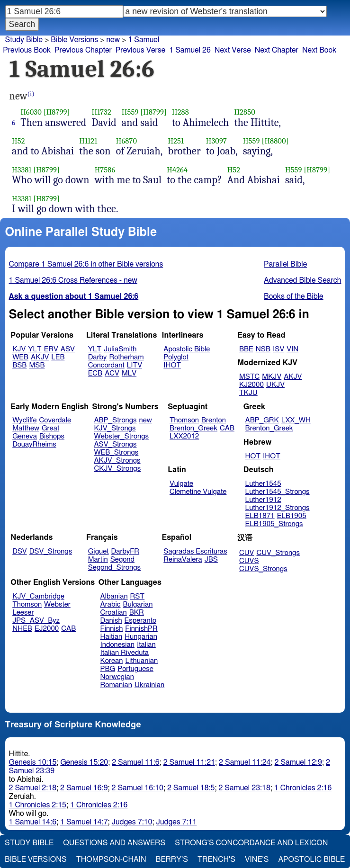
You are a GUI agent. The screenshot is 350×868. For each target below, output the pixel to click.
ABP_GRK (262, 420)
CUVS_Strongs (263, 569)
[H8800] (275, 141)
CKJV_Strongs (117, 469)
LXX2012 (184, 436)
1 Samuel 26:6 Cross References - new (73, 280)
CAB (227, 428)
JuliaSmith (120, 349)
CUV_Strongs (278, 553)
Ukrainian (149, 685)
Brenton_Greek (193, 428)
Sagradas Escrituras (195, 551)
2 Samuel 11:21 (189, 762)
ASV (68, 349)
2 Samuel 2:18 (33, 788)
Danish (111, 621)
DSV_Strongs (51, 551)
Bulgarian (138, 604)
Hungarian (141, 637)
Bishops (52, 436)
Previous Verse (140, 50)
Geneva (25, 436)
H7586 (105, 170)
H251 (176, 141)
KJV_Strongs (115, 428)
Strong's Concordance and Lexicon (251, 843)
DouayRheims (34, 444)
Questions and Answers (114, 843)
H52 (18, 141)
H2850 (244, 112)
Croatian (114, 613)
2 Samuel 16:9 (84, 788)
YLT (35, 349)
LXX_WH (296, 420)
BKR (137, 613)
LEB (58, 357)
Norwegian (117, 677)
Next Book (319, 50)
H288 (180, 112)
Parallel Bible (285, 264)
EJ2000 (47, 629)
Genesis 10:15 (33, 762)
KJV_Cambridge (38, 596)
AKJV (40, 357)
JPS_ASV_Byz (36, 621)
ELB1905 (292, 516)
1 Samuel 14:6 (33, 822)
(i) (31, 94)
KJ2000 (251, 385)
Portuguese (135, 669)
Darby (98, 357)
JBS (211, 559)
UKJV (275, 385)
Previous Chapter (83, 50)
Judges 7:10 (132, 822)
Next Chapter (277, 50)
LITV (135, 365)
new (146, 420)
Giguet (99, 551)
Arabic (111, 604)
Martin (98, 559)
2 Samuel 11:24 (245, 762)
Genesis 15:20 (84, 762)
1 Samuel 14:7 (84, 822)
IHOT (172, 365)
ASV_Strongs (115, 444)
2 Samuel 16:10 (138, 788)
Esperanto (141, 621)
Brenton (214, 420)
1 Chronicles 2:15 (38, 805)
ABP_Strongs (115, 420)
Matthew (26, 428)
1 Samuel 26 (190, 50)
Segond (122, 559)
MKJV (272, 377)
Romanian (116, 685)
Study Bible (24, 40)
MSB (37, 365)
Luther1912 (263, 500)
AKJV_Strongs (117, 461)
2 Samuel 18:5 (191, 788)
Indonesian (118, 645)
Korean (112, 661)
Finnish (112, 629)
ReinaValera (183, 559)
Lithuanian (141, 661)
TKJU (248, 393)
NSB (263, 349)
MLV (129, 373)
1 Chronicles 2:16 (303, 788)
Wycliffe (24, 420)
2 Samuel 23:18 (244, 788)
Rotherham (126, 357)
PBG (108, 669)
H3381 (22, 170)
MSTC (249, 377)
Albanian (114, 596)
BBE (246, 349)
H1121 (88, 141)
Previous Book (27, 50)
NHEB (22, 629)
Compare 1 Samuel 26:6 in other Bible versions (86, 264)
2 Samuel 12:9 (298, 762)
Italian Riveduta (125, 653)
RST (138, 596)
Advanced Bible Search (302, 280)
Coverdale (55, 420)
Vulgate (181, 484)
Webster (57, 604)
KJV (19, 349)
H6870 (126, 141)
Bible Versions (74, 40)
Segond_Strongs (114, 568)
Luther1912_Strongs (278, 508)
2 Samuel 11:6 (135, 762)
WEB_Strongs (116, 452)
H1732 (101, 112)
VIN (292, 349)
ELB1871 (260, 516)
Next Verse (233, 50)
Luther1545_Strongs (278, 492)
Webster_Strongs (121, 436)
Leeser (23, 613)
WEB (20, 357)
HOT (253, 456)
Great (50, 428)
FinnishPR (141, 629)
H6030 (31, 112)
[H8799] (57, 112)
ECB (95, 373)
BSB (19, 365)
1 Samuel (144, 40)
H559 (130, 112)
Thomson (184, 420)
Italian (146, 645)
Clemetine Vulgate (198, 492)
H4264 (177, 170)
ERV (51, 349)
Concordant (106, 365)
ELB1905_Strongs (274, 524)
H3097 (216, 141)
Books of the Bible (294, 296)
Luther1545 (263, 484)
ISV (278, 349)
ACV (112, 373)
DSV (20, 551)
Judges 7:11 (176, 822)
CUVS (249, 561)
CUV (247, 553)
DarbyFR (126, 551)
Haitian (112, 637)
